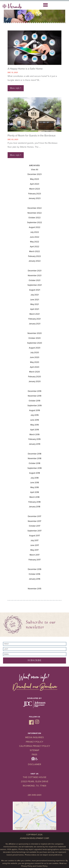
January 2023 (34, 198)
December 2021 (35, 271)
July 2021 (35, 295)
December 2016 (35, 569)
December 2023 (34, 174)
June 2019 (34, 420)
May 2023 (34, 179)
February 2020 (34, 377)
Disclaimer (34, 764)
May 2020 (35, 362)
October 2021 (34, 280)
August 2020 (35, 348)
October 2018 (34, 463)
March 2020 (34, 372)
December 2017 (34, 516)
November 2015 (35, 589)
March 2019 (34, 435)
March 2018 (34, 497)
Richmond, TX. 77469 (34, 786)
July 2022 (35, 232)
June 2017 (35, 545)
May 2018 (35, 487)
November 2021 (35, 276)
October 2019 (34, 401)
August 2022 (35, 227)
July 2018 (35, 478)
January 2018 (35, 507)
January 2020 (35, 381)
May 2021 (35, 304)
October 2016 (34, 574)
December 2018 (35, 454)
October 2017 (35, 526)
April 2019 (35, 430)
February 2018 (34, 502)
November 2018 (35, 458)
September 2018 (35, 468)
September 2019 (35, 406)
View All (35, 170)
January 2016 (35, 579)
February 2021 (34, 319)
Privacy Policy (34, 742)
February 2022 (34, 256)
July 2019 (35, 415)
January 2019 (35, 444)
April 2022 (35, 247)
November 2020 (35, 333)
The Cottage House (35, 777)
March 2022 (34, 251)
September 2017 (34, 531)
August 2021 (35, 290)
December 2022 (35, 208)
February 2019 (34, 439)
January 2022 (35, 261)
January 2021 (35, 324)
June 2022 (34, 237)
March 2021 (34, 314)
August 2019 (35, 410)
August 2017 (34, 536)
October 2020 (34, 338)
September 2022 (35, 222)
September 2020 (35, 343)
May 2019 (35, 425)
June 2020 (34, 357)
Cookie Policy (42, 866)
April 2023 (34, 184)
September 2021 (35, 285)
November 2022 (35, 213)
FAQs (34, 754)
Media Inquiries (34, 737)
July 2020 (35, 353)
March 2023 (35, 189)
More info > (16, 88)
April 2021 (35, 309)
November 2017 (34, 521)
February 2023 (35, 194)
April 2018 (35, 492)
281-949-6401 (34, 795)
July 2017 (34, 540)
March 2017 (35, 555)
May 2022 (35, 242)
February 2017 (35, 560)
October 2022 (34, 218)
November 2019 (35, 396)
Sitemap (34, 750)
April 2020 (35, 367)
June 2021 (34, 300)
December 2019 (35, 391)
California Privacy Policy (35, 746)
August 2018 (35, 473)
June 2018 (34, 483)
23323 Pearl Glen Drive (35, 781)
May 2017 (34, 550)
